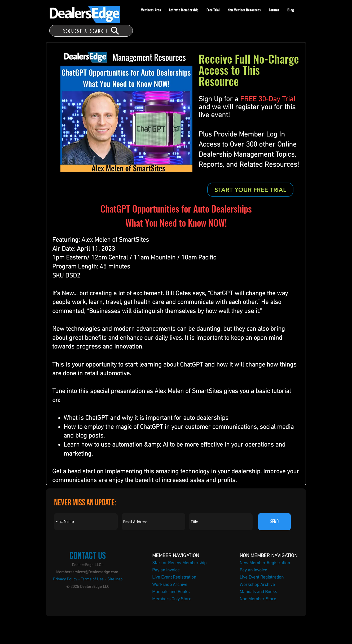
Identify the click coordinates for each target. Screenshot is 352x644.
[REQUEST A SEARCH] (91, 31)
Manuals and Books (171, 592)
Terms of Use (92, 579)
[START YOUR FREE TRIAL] (250, 190)
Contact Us (88, 556)
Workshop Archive (170, 585)
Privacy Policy (65, 579)
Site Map (115, 579)
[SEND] (274, 522)
